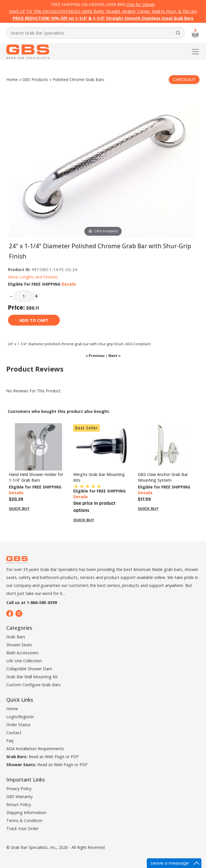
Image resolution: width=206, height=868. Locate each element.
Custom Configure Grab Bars (33, 685)
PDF (75, 757)
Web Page (55, 757)
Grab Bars (16, 637)
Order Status (18, 725)
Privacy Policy (19, 789)
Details (69, 284)
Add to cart (34, 320)
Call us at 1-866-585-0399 (32, 602)
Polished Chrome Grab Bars (78, 79)
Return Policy (19, 805)
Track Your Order (22, 828)
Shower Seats (19, 645)
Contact (14, 733)
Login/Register (20, 717)
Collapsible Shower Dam (29, 669)
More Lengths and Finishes (33, 277)
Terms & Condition (24, 820)
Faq (10, 741)
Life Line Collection (24, 661)
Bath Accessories (22, 653)
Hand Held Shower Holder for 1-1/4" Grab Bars (36, 477)
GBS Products (35, 79)
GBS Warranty (19, 797)
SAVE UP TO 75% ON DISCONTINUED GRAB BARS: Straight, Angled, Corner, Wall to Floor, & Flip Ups (103, 11)
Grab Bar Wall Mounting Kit (32, 677)
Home (12, 79)
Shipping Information (26, 813)
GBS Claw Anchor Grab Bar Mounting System (163, 477)
